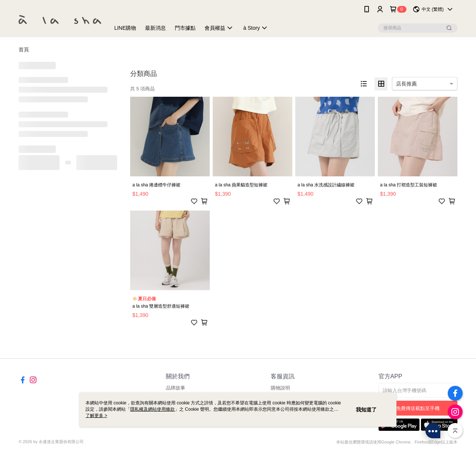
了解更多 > (96, 416)
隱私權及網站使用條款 (152, 409)
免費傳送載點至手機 (418, 408)
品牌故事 (176, 388)
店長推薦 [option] (406, 84)
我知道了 (366, 410)
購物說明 (280, 388)
